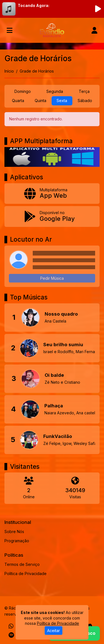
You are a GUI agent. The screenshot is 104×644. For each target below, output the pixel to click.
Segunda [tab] (55, 91)
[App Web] (52, 194)
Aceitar (54, 631)
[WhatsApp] (11, 626)
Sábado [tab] (85, 101)
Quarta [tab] (18, 101)
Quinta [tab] (40, 101)
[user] (94, 30)
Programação (17, 541)
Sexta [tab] (62, 101)
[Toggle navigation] (10, 30)
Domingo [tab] (23, 91)
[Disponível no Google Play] (52, 216)
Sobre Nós (14, 532)
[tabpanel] (52, 119)
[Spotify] (11, 635)
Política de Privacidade (26, 574)
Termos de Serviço (22, 564)
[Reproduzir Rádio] (98, 9)
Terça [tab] (84, 91)
